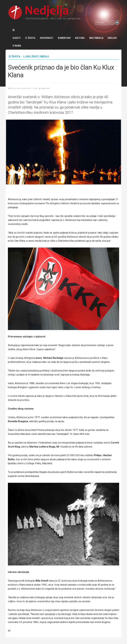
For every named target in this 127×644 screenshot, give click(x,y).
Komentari (64, 38)
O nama (17, 46)
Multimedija (96, 38)
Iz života (30, 38)
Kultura (80, 38)
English (112, 38)
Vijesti (17, 38)
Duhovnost (47, 38)
